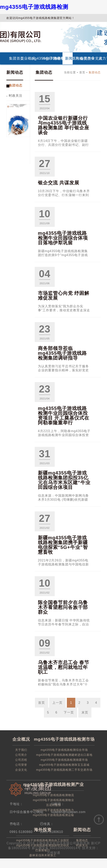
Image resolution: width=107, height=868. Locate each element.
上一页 (57, 703)
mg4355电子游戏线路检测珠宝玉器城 (64, 765)
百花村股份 (54, 805)
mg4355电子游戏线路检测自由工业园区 (43, 840)
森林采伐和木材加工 (43, 855)
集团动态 (16, 85)
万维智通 (53, 853)
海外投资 (57, 58)
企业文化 (21, 770)
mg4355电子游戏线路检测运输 (54, 815)
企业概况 (24, 58)
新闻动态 (69, 58)
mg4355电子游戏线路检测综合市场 (64, 750)
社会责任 (80, 58)
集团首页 (13, 58)
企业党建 (91, 58)
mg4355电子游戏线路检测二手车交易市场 (64, 770)
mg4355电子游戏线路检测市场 (35, 58)
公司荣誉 (21, 765)
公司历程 (21, 760)
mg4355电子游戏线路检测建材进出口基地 (64, 755)
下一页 (69, 712)
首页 (82, 72)
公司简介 (21, 755)
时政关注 (16, 96)
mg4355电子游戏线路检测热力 (54, 810)
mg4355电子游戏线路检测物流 (54, 795)
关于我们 (21, 750)
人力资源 (102, 58)
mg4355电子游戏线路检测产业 (46, 58)
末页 (85, 712)
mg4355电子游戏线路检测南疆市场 (64, 760)
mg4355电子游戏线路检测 (34, 7)
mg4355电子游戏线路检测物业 (54, 800)
